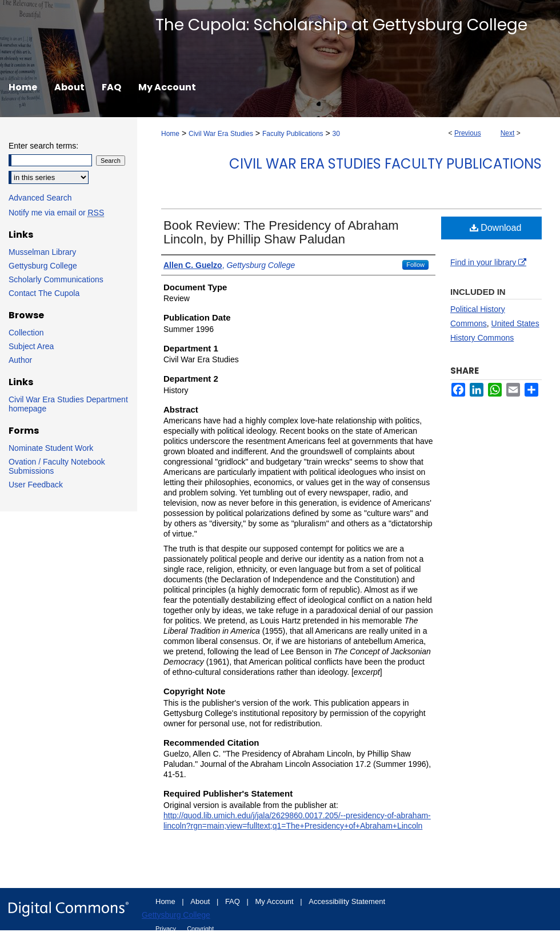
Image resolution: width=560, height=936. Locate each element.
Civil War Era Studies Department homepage (68, 404)
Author (20, 360)
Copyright (200, 929)
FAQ (234, 901)
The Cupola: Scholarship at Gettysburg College (341, 25)
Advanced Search (40, 198)
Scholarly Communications (56, 279)
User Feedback (36, 485)
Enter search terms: (43, 146)
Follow (415, 265)
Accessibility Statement (347, 901)
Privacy (167, 929)
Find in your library (488, 262)
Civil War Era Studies (221, 134)
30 (336, 134)
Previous (468, 133)
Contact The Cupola (44, 293)
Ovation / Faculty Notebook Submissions (57, 466)
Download (496, 228)
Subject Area (31, 346)
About (201, 901)
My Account (276, 901)
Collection (26, 333)
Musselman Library (42, 252)
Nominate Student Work (51, 448)
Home (170, 134)
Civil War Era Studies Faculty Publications (385, 164)
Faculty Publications (293, 134)
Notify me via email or (56, 213)
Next (508, 133)
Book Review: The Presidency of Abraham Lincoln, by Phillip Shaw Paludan (281, 232)
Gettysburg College (43, 266)
